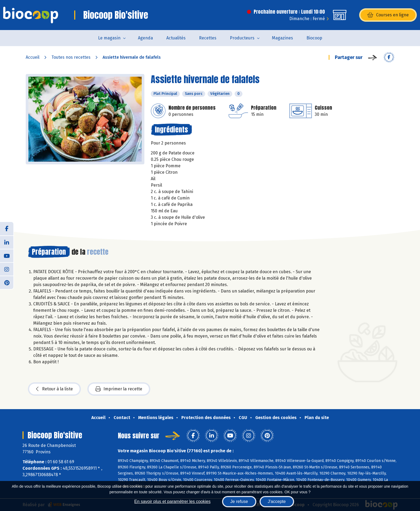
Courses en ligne (388, 15)
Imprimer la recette (119, 389)
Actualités (176, 38)
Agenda (145, 38)
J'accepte (277, 501)
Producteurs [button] (242, 38)
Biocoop (314, 38)
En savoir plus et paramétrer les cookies (172, 501)
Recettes (208, 38)
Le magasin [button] (109, 38)
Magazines (282, 38)
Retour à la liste (54, 389)
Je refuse (239, 501)
